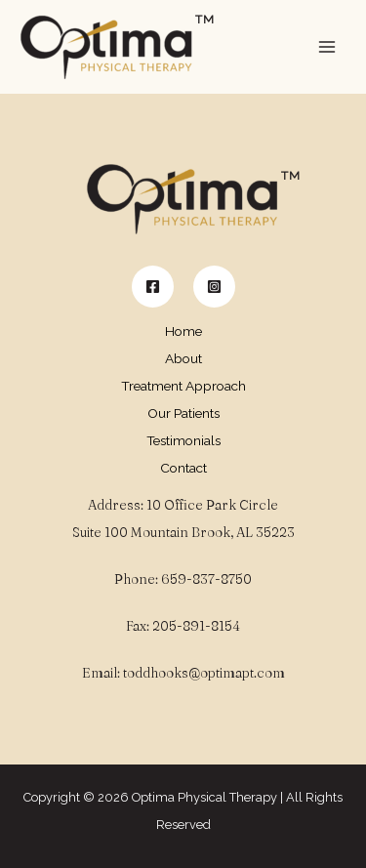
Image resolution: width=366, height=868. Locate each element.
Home (183, 331)
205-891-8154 (196, 626)
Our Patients (183, 413)
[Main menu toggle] (327, 47)
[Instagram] (214, 287)
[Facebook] (153, 287)
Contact (183, 468)
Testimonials (183, 440)
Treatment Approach (183, 386)
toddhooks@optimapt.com (204, 673)
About (183, 358)
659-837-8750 (206, 579)
